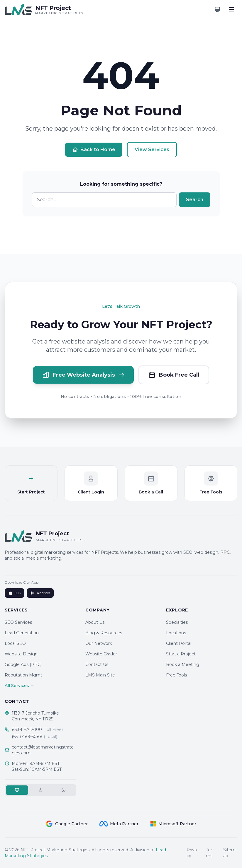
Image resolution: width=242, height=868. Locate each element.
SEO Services (18, 622)
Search (195, 200)
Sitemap (229, 853)
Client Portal (179, 643)
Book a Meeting (183, 664)
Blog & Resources (104, 633)
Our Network (99, 643)
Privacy (192, 853)
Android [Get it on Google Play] (40, 593)
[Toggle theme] (217, 9)
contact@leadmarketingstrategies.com (43, 750)
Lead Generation (22, 633)
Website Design (21, 654)
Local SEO (15, 643)
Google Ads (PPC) (23, 664)
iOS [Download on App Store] (15, 593)
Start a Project (181, 654)
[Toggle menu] (231, 9)
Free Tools (176, 675)
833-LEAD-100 (37, 729)
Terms (209, 853)
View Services (152, 149)
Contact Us (97, 664)
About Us (95, 622)
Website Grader (101, 654)
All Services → (20, 686)
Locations (176, 633)
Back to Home (94, 150)
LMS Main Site (100, 675)
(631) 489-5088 (34, 737)
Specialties (177, 622)
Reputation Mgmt (23, 675)
